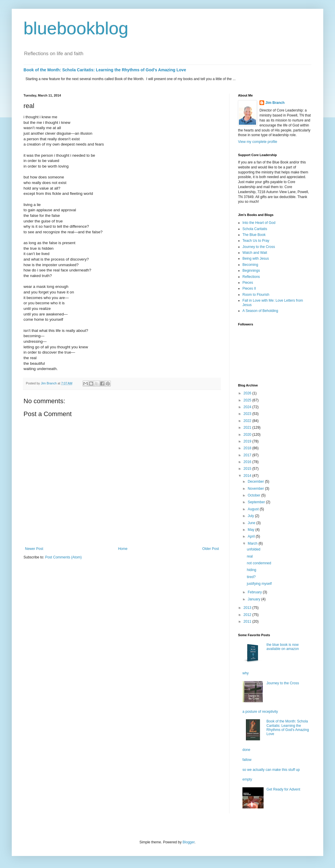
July (251, 516)
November (256, 489)
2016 (248, 462)
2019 (248, 441)
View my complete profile (258, 142)
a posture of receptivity (260, 712)
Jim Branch (275, 103)
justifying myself (259, 584)
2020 (248, 435)
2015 (248, 469)
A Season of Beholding (260, 311)
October (254, 495)
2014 (248, 476)
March (253, 543)
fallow (247, 760)
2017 (248, 455)
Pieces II (249, 288)
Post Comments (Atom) (63, 557)
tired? (251, 577)
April (252, 536)
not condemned (259, 563)
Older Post (211, 549)
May (252, 530)
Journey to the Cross (259, 247)
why (246, 673)
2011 (248, 622)
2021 (248, 428)
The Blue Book (254, 235)
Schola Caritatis (255, 229)
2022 (248, 421)
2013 (248, 608)
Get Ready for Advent (283, 789)
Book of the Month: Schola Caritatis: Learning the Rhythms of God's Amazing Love (105, 70)
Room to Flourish (256, 295)
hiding (252, 570)
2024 (248, 407)
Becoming (250, 265)
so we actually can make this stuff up (271, 770)
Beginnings (251, 271)
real (250, 556)
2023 (248, 414)
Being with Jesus (256, 259)
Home (123, 549)
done (246, 750)
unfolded (254, 549)
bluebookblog (76, 28)
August (254, 509)
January (254, 599)
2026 (248, 393)
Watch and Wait (255, 253)
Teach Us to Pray (256, 241)
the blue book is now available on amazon (283, 647)
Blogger (189, 842)
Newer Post (34, 549)
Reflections (251, 277)
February (255, 592)
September (257, 502)
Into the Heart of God (259, 223)
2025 (248, 400)
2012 (248, 615)
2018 (248, 448)
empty (247, 779)
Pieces (248, 283)
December (256, 482)
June (252, 523)
